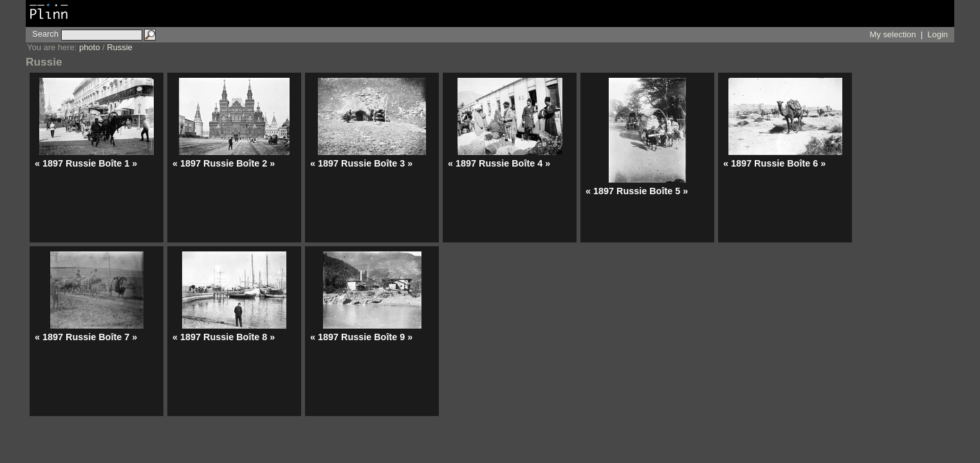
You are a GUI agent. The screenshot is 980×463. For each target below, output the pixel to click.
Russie (120, 47)
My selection (893, 34)
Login (938, 34)
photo (89, 47)
